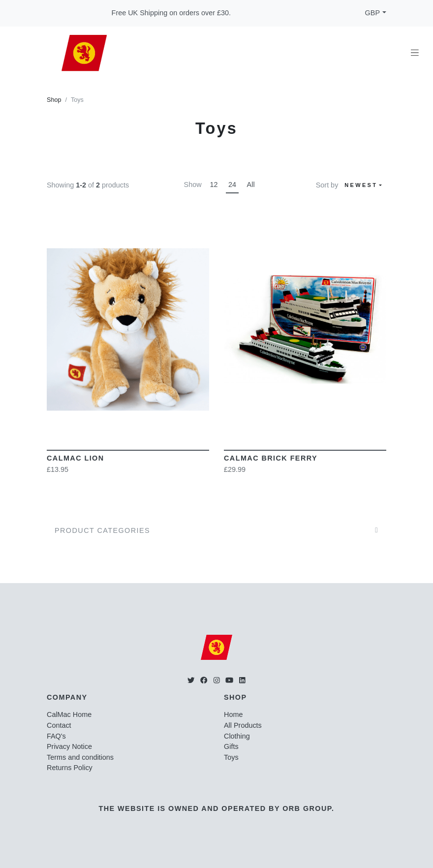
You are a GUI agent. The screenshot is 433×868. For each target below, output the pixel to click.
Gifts (231, 746)
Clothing (237, 736)
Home (233, 714)
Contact (59, 725)
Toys (231, 757)
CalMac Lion (76, 458)
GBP (372, 13)
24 (232, 185)
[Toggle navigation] (415, 53)
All (251, 185)
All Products (243, 725)
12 (214, 185)
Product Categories (102, 530)
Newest (361, 185)
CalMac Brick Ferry (271, 458)
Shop (54, 100)
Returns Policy (70, 768)
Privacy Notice (69, 746)
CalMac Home (69, 714)
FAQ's (56, 736)
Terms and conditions (80, 757)
